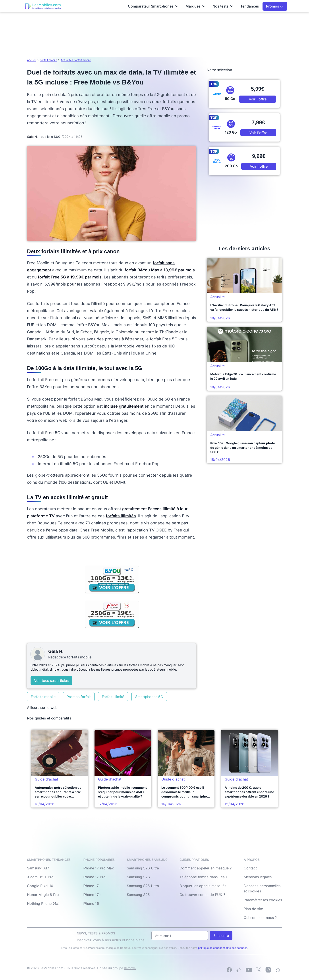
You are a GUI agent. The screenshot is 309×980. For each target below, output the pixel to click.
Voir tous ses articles (51, 681)
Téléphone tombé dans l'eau (203, 877)
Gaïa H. (32, 137)
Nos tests (223, 6)
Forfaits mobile (43, 697)
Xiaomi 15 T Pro (40, 877)
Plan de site (253, 909)
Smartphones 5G (149, 697)
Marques (195, 6)
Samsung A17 (38, 868)
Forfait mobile (48, 60)
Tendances (250, 6)
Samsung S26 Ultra (143, 868)
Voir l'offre (258, 99)
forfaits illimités (121, 516)
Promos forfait (79, 697)
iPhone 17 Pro (94, 877)
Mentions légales (258, 877)
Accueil (32, 60)
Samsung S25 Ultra (143, 886)
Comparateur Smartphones (153, 6)
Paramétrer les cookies (263, 900)
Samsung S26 (138, 877)
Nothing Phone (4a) (43, 903)
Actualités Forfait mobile (76, 60)
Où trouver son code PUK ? (202, 895)
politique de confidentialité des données (223, 948)
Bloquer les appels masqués (203, 886)
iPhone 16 (91, 903)
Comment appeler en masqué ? (206, 868)
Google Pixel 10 (40, 886)
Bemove (130, 968)
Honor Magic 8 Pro (43, 895)
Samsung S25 (138, 895)
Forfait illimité (113, 697)
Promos (275, 6)
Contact (250, 868)
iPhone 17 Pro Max (98, 868)
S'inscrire (221, 936)
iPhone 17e (92, 895)
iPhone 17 (91, 886)
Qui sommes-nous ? (260, 918)
